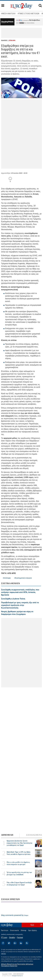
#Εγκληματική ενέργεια (23, 578)
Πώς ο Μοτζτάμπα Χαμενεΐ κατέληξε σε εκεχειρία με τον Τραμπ (19, 884)
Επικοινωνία (14, 930)
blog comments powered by (15, 915)
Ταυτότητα (5, 930)
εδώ (22, 23)
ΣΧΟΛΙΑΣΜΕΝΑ (34, 835)
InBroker (4, 954)
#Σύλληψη (7, 578)
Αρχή (32, 925)
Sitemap (24, 930)
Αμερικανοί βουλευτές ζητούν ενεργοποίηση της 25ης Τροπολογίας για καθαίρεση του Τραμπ (19, 843)
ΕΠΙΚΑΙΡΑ (12, 40)
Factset (20, 938)
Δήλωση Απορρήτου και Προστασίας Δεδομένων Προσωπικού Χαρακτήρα (17, 965)
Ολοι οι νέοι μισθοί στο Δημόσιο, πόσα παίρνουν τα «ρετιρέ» (18, 863)
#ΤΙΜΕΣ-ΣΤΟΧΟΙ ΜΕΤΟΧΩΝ (28, 14)
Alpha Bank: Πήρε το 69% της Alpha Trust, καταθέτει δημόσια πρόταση (19, 853)
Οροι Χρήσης (33, 930)
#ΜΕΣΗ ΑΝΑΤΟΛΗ (8, 14)
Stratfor (12, 938)
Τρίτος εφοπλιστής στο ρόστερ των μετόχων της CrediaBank (19, 873)
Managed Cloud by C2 (17, 976)
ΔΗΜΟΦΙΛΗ (7, 835)
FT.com (4, 938)
